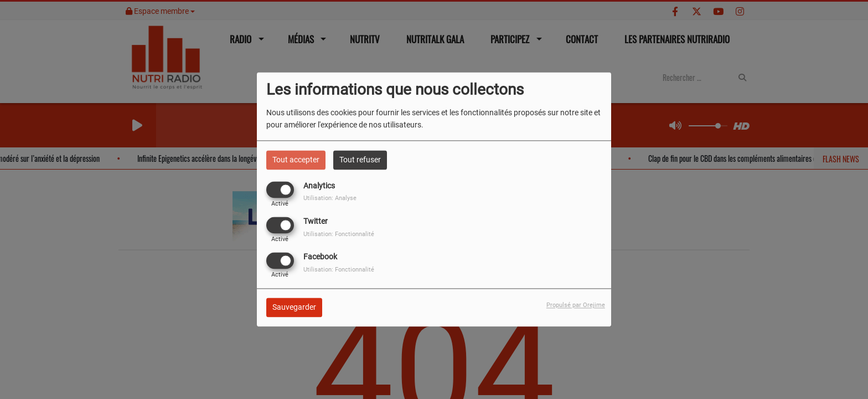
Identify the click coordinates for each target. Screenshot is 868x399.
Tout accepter (296, 160)
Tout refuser (360, 160)
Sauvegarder (294, 308)
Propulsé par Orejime (576, 306)
